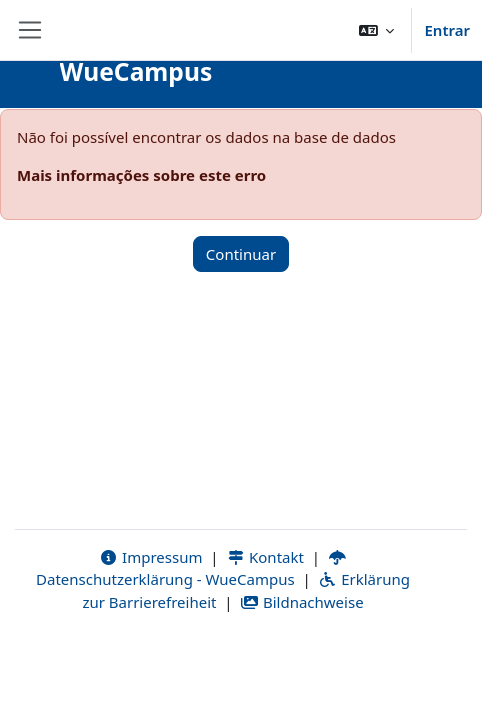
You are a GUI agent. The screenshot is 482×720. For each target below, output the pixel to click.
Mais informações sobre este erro (141, 175)
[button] (377, 30)
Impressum (150, 557)
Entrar (447, 30)
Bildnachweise (301, 602)
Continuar (241, 254)
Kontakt (265, 557)
